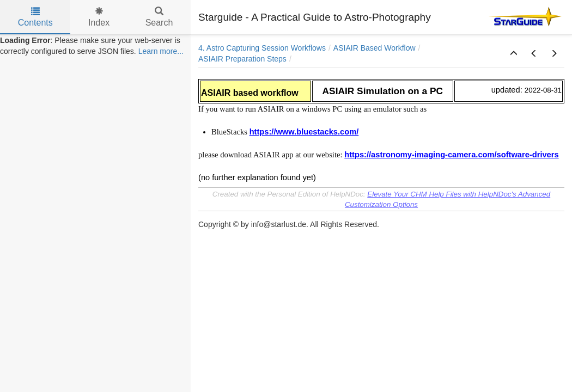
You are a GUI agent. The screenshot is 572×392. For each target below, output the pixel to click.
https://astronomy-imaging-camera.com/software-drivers (451, 155)
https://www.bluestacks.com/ (304, 132)
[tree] (95, 46)
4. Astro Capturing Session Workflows (262, 48)
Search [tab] (159, 17)
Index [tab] (99, 17)
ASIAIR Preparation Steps (242, 59)
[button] (514, 54)
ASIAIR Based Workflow (375, 48)
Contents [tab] (35, 17)
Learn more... (161, 51)
